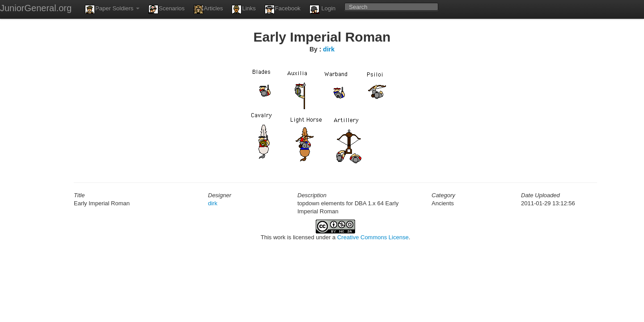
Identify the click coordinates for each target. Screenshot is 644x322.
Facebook (283, 9)
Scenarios (167, 9)
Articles (208, 9)
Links (244, 9)
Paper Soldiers (112, 9)
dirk (329, 49)
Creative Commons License (373, 237)
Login (322, 9)
